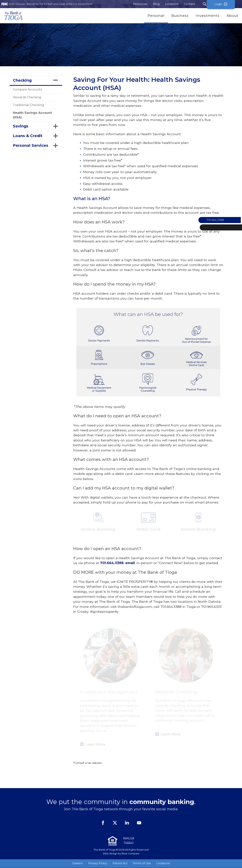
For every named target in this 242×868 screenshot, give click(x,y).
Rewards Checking (27, 97)
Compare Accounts (27, 89)
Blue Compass (130, 854)
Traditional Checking (28, 105)
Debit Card (148, 529)
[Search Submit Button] (205, 4)
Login (228, 4)
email (130, 563)
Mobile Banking (198, 529)
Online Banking (98, 529)
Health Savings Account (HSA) (32, 115)
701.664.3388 (112, 563)
